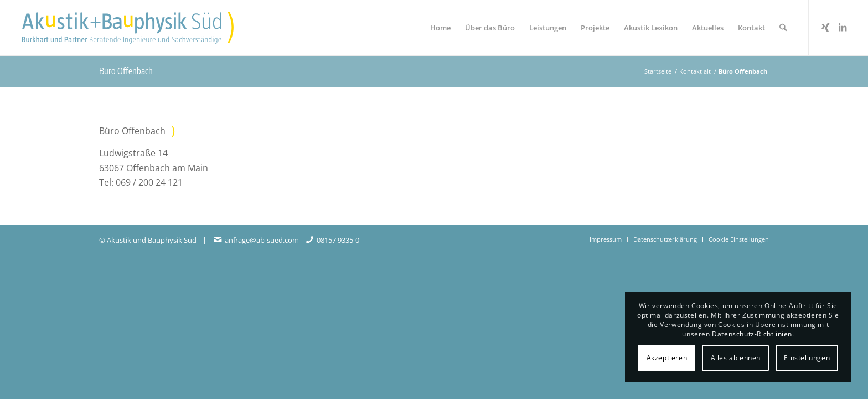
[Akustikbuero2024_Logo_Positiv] (128, 28)
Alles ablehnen (736, 358)
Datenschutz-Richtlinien (752, 334)
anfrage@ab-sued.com (262, 240)
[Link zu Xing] (826, 27)
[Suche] (783, 28)
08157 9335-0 (338, 240)
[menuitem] (440, 28)
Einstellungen (807, 358)
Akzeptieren (667, 358)
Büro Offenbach (126, 71)
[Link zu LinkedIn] (843, 27)
